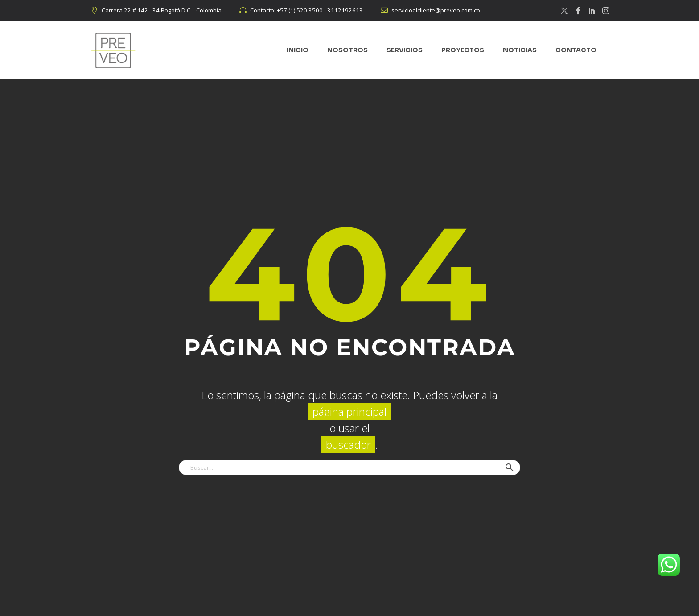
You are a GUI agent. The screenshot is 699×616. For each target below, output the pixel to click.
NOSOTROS (347, 50)
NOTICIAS (520, 50)
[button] (510, 467)
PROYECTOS (463, 50)
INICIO (298, 50)
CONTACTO (576, 50)
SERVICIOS (405, 50)
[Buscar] (349, 467)
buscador (348, 444)
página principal (349, 411)
